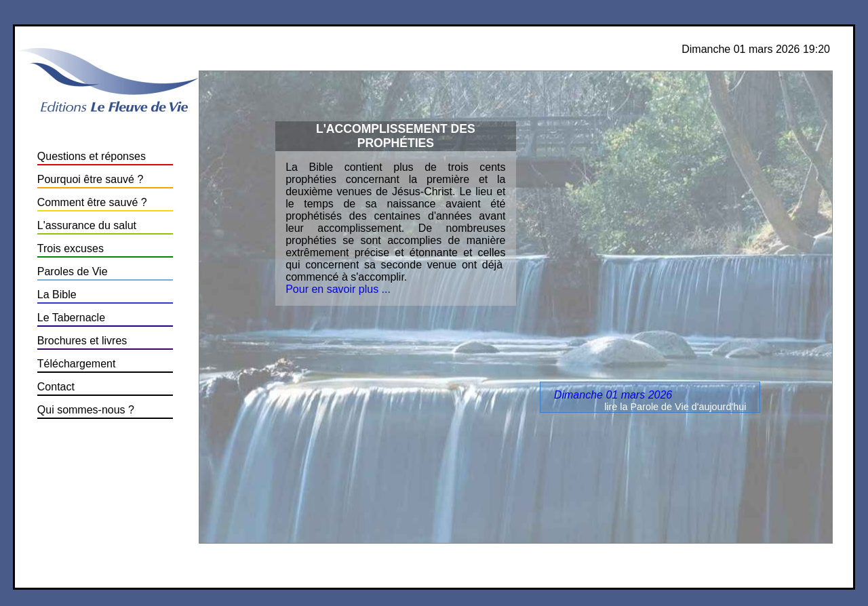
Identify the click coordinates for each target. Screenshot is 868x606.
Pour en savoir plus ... (338, 289)
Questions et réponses (92, 156)
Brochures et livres (82, 341)
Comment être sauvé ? (92, 202)
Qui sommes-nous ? (86, 410)
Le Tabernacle (71, 318)
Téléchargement (77, 364)
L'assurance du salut (87, 225)
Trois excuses (71, 248)
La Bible (57, 295)
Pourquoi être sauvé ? (91, 179)
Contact (56, 387)
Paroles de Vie (73, 271)
